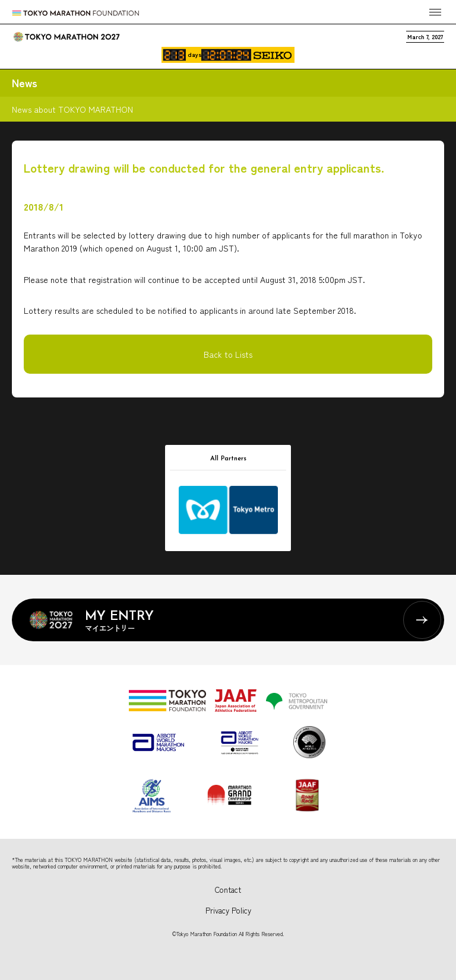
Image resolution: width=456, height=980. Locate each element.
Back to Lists (228, 354)
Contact (228, 890)
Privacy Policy (228, 910)
